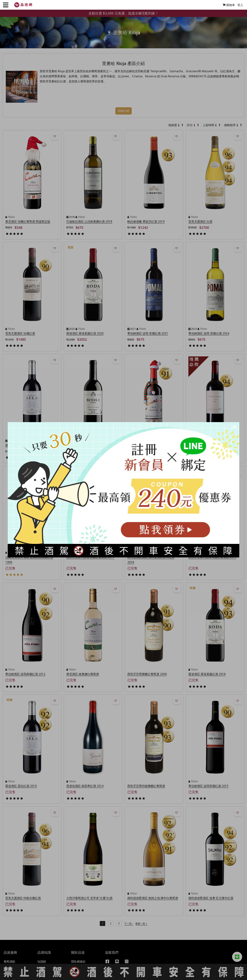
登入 (238, 5)
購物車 (227, 5)
